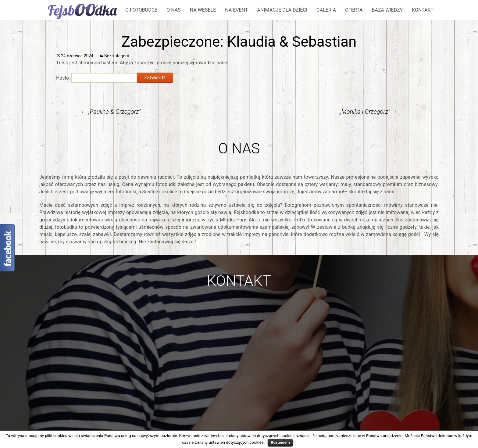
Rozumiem (280, 442)
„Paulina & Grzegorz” (111, 112)
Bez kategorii (117, 56)
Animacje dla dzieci (282, 10)
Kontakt (423, 10)
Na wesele (203, 10)
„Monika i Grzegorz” (369, 112)
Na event (236, 10)
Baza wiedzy (387, 10)
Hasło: (96, 78)
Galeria (326, 10)
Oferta (354, 10)
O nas (173, 10)
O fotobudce (141, 10)
